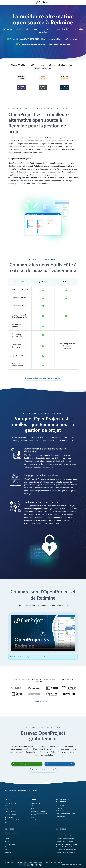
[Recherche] (84, 3)
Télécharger (59, 808)
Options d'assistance (11, 812)
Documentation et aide (11, 833)
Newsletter (34, 820)
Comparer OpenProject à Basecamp (66, 850)
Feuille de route (60, 805)
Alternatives (13, 791)
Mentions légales (10, 862)
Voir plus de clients (42, 702)
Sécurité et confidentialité (12, 820)
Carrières (33, 814)
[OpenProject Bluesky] (40, 865)
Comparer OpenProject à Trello (65, 841)
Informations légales (22, 862)
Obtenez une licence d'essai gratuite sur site (60, 764)
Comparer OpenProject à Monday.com (67, 844)
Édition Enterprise (10, 817)
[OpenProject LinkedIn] (29, 865)
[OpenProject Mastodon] (25, 865)
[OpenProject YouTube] (32, 865)
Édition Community (10, 814)
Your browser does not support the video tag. (43, 633)
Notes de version (61, 822)
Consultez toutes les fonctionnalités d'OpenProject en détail (43, 378)
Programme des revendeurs (38, 812)
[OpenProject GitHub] (21, 865)
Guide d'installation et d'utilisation (65, 811)
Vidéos (7, 841)
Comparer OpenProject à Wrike (65, 847)
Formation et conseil (11, 847)
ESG (32, 806)
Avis (6, 823)
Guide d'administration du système (66, 814)
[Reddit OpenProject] (36, 865)
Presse (32, 817)
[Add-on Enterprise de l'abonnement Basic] (21, 336)
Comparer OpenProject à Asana (65, 839)
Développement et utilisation (63, 800)
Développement (60, 816)
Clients (32, 809)
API (57, 819)
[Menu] (3, 3)
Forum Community (10, 844)
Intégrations (8, 809)
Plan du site (50, 862)
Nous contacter (59, 862)
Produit (8, 799)
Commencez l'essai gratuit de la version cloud (27, 764)
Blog (6, 850)
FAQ (6, 836)
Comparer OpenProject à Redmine (66, 852)
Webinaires (8, 852)
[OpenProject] (6, 791)
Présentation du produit (12, 803)
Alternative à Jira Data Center (64, 833)
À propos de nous (35, 803)
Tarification (8, 806)
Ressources (9, 829)
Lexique (7, 839)
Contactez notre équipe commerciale (43, 770)
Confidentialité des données (37, 862)
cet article (25, 181)
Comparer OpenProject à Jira (64, 836)
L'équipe (34, 799)
